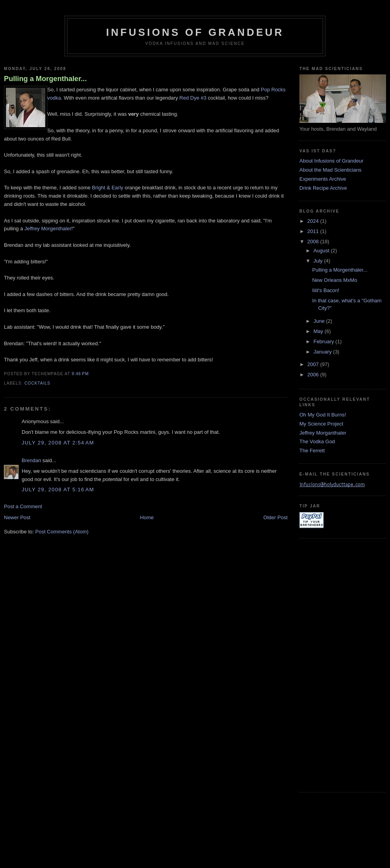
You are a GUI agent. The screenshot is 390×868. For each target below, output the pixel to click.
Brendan (31, 460)
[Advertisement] (331, 664)
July (319, 261)
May (319, 331)
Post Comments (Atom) (62, 532)
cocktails (37, 383)
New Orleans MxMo (334, 280)
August (322, 251)
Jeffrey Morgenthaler (48, 229)
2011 (314, 231)
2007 (314, 364)
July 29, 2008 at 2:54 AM (58, 443)
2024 (314, 221)
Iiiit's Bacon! (326, 290)
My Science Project (321, 424)
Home (147, 517)
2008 (314, 242)
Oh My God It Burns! (323, 415)
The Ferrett (312, 451)
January (323, 352)
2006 (314, 375)
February (325, 341)
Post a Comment (23, 506)
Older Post (276, 517)
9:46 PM (80, 374)
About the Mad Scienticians (331, 170)
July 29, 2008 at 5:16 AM (58, 490)
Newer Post (17, 517)
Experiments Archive (323, 179)
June (320, 321)
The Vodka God (317, 441)
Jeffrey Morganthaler (323, 433)
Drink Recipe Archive (323, 188)
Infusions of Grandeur (195, 32)
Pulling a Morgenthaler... (45, 79)
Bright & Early (107, 188)
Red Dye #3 (193, 98)
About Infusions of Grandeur (331, 161)
